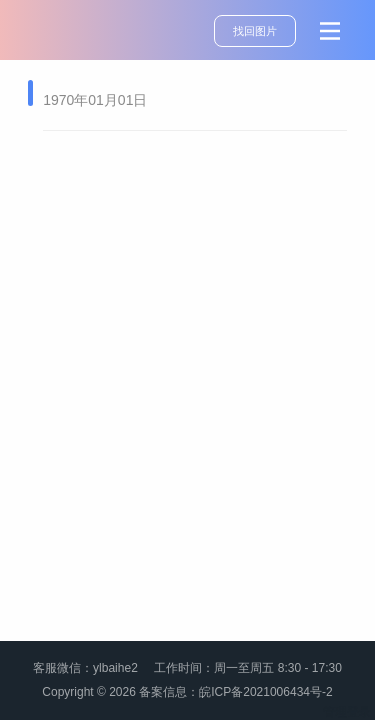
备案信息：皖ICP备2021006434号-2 (235, 692)
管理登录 (347, 712)
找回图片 (255, 31)
